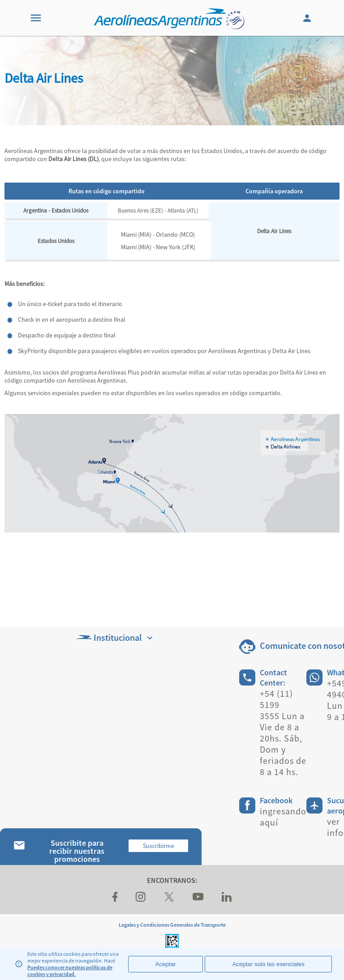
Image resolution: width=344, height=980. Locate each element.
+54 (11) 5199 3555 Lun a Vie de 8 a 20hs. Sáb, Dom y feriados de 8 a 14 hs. (283, 733)
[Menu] (36, 18)
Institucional (115, 637)
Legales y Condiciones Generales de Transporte (172, 925)
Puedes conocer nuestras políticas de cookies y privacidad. (70, 971)
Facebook (276, 800)
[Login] (308, 18)
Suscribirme (159, 846)
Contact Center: (273, 677)
